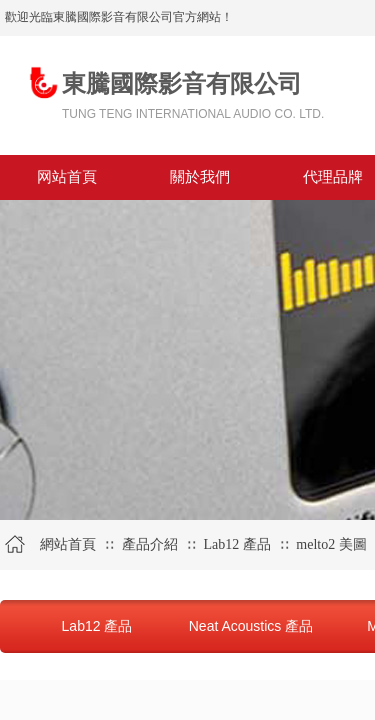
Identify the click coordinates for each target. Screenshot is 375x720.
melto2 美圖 (331, 544)
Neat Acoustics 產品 (251, 626)
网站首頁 (67, 177)
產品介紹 (150, 544)
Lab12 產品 (236, 544)
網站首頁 (68, 544)
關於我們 (200, 177)
